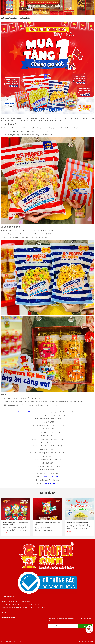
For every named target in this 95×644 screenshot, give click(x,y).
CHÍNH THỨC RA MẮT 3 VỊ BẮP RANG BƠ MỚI (77, 522)
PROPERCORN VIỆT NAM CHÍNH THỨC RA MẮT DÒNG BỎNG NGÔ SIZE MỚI (16, 523)
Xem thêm (5, 533)
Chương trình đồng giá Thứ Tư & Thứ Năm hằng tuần (47, 523)
